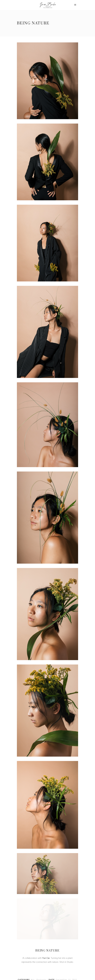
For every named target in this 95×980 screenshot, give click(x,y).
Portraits (42, 898)
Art (33, 898)
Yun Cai (46, 876)
